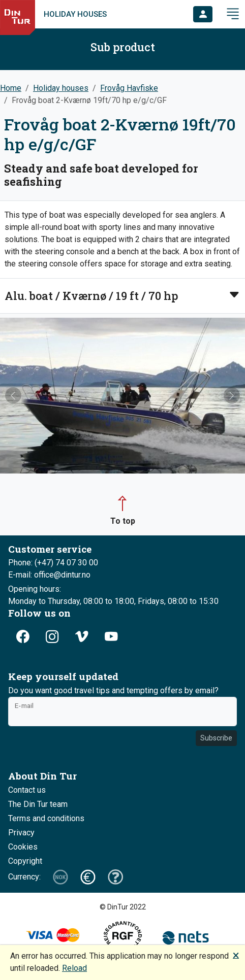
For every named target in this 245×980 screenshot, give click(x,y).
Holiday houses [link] (75, 14)
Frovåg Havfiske (129, 88)
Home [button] (11, 88)
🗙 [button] (236, 955)
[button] (203, 14)
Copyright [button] (25, 861)
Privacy (21, 833)
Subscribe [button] (216, 738)
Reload (74, 968)
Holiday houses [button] (61, 88)
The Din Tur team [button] (38, 804)
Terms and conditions (46, 818)
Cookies (23, 847)
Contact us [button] (27, 790)
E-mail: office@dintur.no (49, 575)
